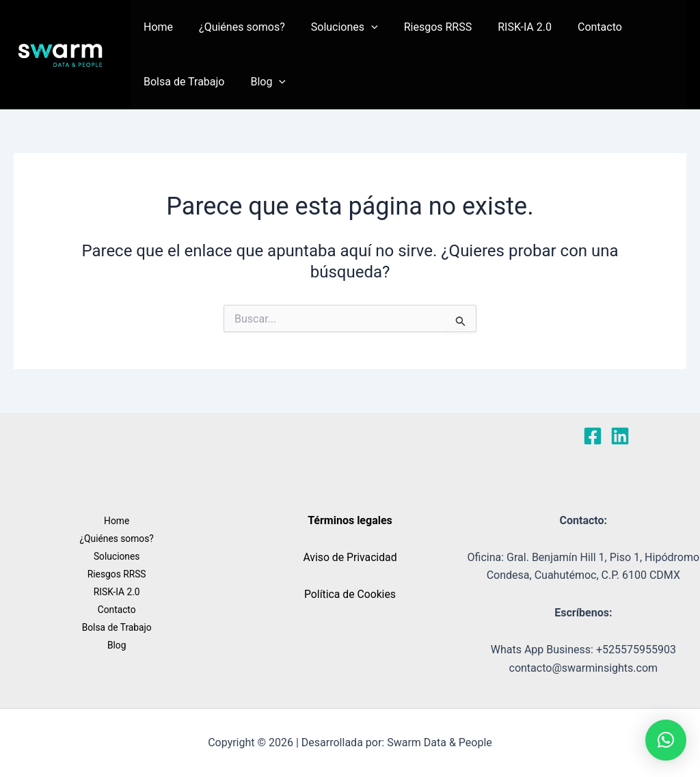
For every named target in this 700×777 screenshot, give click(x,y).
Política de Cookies (350, 594)
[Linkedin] (620, 436)
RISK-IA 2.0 (506, 27)
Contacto (577, 27)
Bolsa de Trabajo (182, 82)
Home (156, 27)
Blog (262, 82)
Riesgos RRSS (424, 27)
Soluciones (334, 27)
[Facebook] (593, 436)
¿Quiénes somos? (236, 27)
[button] (361, 27)
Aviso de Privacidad (350, 557)
